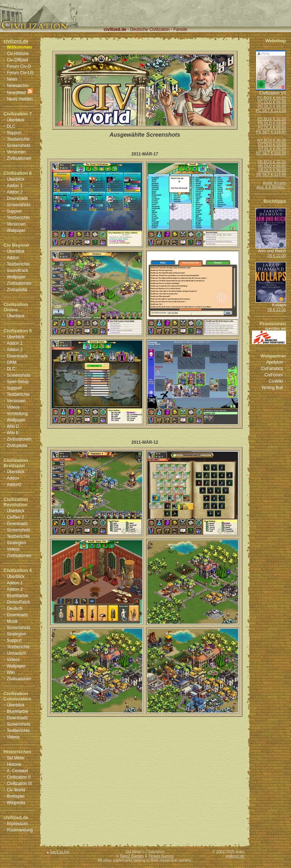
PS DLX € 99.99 (272, 127)
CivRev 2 (15, 517)
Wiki (11, 672)
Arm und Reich (272, 251)
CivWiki (276, 381)
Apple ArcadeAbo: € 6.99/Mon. (271, 185)
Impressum (17, 824)
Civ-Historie (18, 54)
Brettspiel (16, 796)
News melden (20, 99)
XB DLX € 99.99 (272, 170)
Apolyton (274, 362)
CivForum (274, 375)
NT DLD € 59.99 (272, 144)
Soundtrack (18, 271)
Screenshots (19, 146)
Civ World (16, 790)
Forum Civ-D (19, 66)
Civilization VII (273, 93)
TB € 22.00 (276, 256)
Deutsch (15, 608)
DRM (12, 362)
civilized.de (235, 856)
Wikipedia (16, 803)
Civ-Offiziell (17, 60)
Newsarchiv (18, 86)
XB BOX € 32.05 (272, 162)
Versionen (16, 152)
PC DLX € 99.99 (272, 106)
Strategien (17, 543)
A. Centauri (17, 771)
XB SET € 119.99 (271, 174)
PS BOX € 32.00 (272, 119)
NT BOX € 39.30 (272, 140)
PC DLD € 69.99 (272, 102)
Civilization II (19, 777)
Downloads (17, 198)
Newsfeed (16, 93)
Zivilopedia (17, 290)
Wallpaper (16, 230)
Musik (12, 621)
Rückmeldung (20, 830)
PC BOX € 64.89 (272, 98)
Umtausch (16, 653)
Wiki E (13, 433)
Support (14, 133)
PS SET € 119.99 (271, 132)
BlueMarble (18, 596)
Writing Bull (272, 388)
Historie (14, 764)
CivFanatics (272, 369)
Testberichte (18, 139)
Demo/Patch (18, 602)
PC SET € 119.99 (271, 110)
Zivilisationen (19, 158)
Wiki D (13, 426)
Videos (13, 407)
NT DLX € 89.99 (272, 149)
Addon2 (14, 485)
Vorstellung (17, 414)
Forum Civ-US (20, 73)
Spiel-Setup (18, 382)
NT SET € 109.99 (271, 153)
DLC (11, 126)
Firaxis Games (161, 856)
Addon (13, 258)
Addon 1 (15, 186)
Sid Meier (16, 758)
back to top (58, 852)
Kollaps (279, 305)
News (12, 79)
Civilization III (19, 784)
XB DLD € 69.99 (272, 166)
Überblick (16, 120)
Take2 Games (132, 856)
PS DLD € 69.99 (272, 123)
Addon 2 (15, 192)
